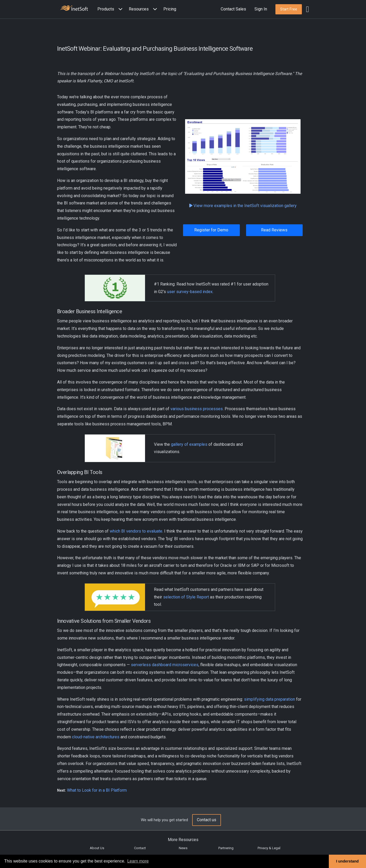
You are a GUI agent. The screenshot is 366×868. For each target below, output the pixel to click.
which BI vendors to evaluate (136, 531)
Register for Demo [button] (211, 230)
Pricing (170, 9)
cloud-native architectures (96, 737)
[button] (111, 9)
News (183, 848)
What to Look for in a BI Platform (97, 790)
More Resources (183, 840)
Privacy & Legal (269, 848)
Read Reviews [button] (274, 230)
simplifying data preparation (270, 699)
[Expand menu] (119, 9)
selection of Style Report (186, 597)
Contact (140, 848)
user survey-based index (190, 292)
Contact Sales (233, 9)
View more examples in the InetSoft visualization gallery (245, 206)
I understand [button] (347, 861)
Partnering (226, 848)
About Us (97, 848)
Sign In (261, 9)
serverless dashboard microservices (165, 665)
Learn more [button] (138, 861)
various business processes (197, 409)
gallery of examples (189, 444)
